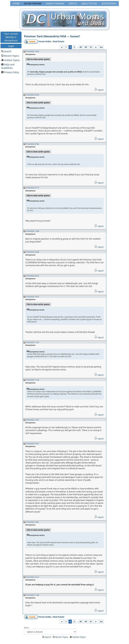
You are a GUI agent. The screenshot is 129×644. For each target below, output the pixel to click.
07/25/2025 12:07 (32, 420)
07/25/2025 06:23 (32, 276)
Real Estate (59, 41)
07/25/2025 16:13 (32, 577)
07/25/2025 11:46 (32, 380)
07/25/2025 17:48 (32, 595)
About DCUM (89, 3)
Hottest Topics (12, 60)
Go (101, 47)
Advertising (109, 3)
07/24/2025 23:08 (32, 252)
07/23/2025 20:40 (32, 95)
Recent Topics (12, 56)
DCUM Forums (33, 3)
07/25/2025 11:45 (32, 342)
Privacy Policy (11, 72)
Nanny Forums (55, 3)
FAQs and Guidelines (8, 66)
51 (91, 47)
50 (86, 47)
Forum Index (45, 41)
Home (16, 3)
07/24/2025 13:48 (32, 231)
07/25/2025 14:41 (32, 522)
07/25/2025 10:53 (32, 297)
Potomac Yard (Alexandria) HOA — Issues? (52, 36)
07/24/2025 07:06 (32, 144)
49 (81, 47)
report (99, 90)
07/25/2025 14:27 (32, 444)
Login (11, 46)
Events (73, 3)
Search (8, 51)
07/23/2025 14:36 (32, 51)
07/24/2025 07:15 (32, 188)
